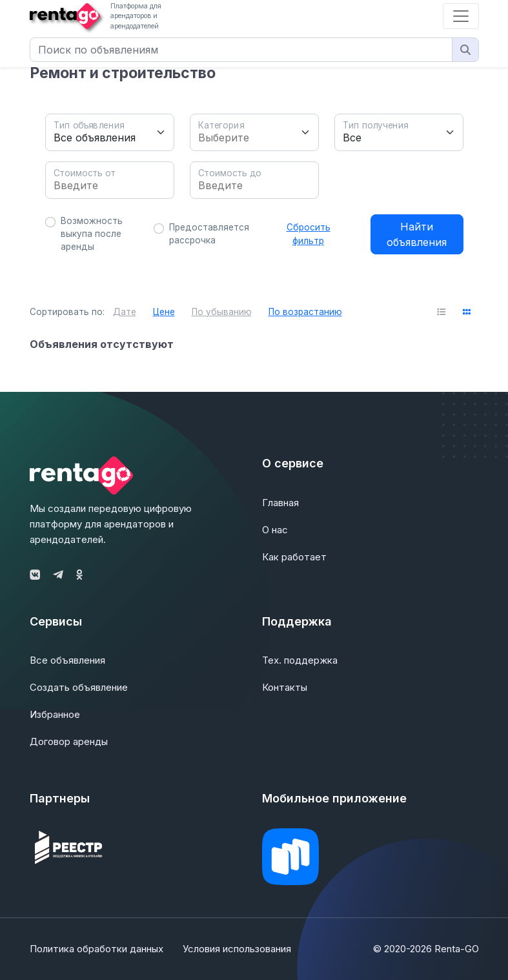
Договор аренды (69, 741)
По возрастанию (305, 312)
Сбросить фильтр (309, 234)
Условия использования (237, 949)
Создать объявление (79, 687)
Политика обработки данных (97, 949)
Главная (280, 503)
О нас (275, 530)
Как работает (294, 557)
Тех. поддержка (300, 660)
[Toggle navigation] (461, 16)
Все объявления (67, 660)
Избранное (55, 714)
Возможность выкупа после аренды (92, 234)
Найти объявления (417, 234)
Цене (164, 312)
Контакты (285, 687)
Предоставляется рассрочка (209, 234)
